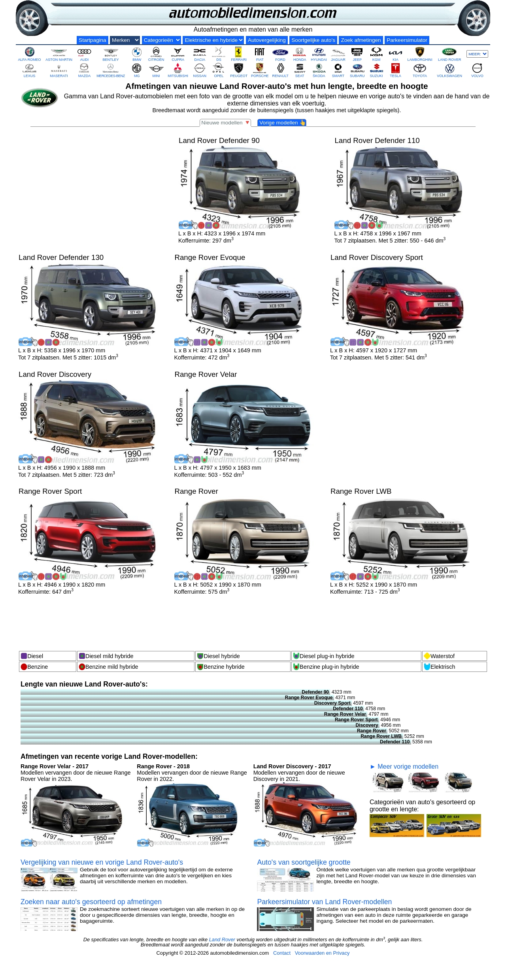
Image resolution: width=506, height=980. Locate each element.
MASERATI (59, 70)
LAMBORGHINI (420, 54)
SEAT (300, 70)
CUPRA (178, 54)
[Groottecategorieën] (161, 40)
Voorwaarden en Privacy (322, 953)
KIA (395, 54)
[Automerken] (125, 40)
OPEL (219, 70)
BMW (137, 54)
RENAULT (280, 70)
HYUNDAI (319, 54)
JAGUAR (338, 54)
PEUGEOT (239, 70)
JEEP (357, 54)
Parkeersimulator (407, 40)
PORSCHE (260, 70)
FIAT (260, 54)
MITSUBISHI (178, 70)
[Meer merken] (477, 54)
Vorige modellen (283, 123)
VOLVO (477, 70)
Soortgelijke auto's (313, 40)
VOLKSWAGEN (449, 70)
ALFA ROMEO (30, 54)
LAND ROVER (450, 54)
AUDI (84, 54)
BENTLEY (110, 54)
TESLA (395, 70)
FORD (280, 54)
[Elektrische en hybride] (213, 40)
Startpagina (93, 40)
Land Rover (222, 940)
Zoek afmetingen (361, 40)
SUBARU (357, 70)
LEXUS (30, 70)
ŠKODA (319, 70)
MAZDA (84, 70)
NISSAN (200, 70)
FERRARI (239, 54)
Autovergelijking (267, 40)
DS (219, 54)
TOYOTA (420, 70)
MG (137, 70)
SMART (338, 70)
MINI (156, 70)
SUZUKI (376, 70)
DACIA (200, 54)
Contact (282, 953)
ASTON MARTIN (59, 54)
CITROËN (156, 54)
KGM (376, 54)
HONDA (300, 54)
